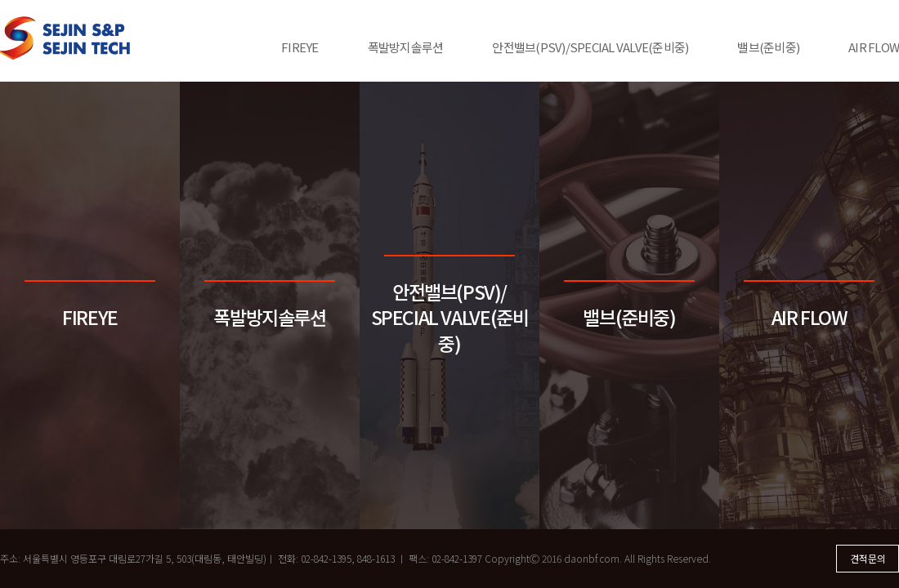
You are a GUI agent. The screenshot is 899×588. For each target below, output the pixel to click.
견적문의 (868, 558)
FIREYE (300, 47)
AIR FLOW (874, 47)
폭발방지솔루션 (406, 47)
